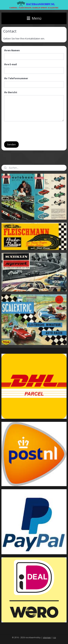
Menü (34, 18)
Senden (11, 144)
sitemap (47, 637)
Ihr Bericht (11, 92)
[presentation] (32, 131)
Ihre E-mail (11, 64)
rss (54, 637)
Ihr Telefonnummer (16, 78)
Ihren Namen (12, 50)
